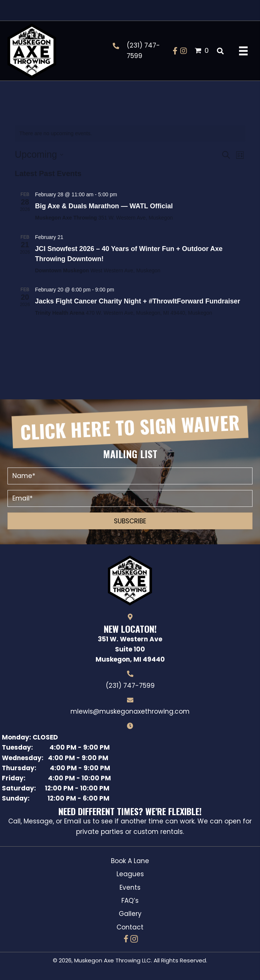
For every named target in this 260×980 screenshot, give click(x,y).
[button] (175, 51)
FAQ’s (130, 901)
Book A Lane (130, 861)
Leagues (130, 874)
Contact (130, 927)
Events (130, 887)
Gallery (130, 914)
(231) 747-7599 (130, 686)
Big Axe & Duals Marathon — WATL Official (104, 206)
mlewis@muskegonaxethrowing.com (130, 711)
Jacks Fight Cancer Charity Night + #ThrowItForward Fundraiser (138, 301)
